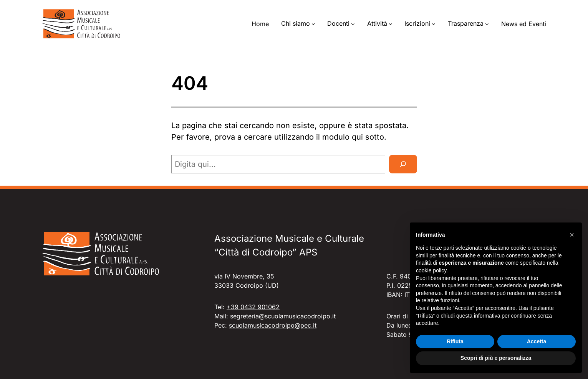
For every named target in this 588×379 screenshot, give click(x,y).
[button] (572, 235)
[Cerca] (403, 164)
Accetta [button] (537, 341)
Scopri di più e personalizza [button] (496, 358)
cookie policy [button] (431, 270)
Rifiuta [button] (455, 341)
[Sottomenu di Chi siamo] (313, 24)
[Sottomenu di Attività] (391, 24)
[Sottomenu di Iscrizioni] (434, 24)
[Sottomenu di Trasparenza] (487, 24)
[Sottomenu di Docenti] (353, 24)
